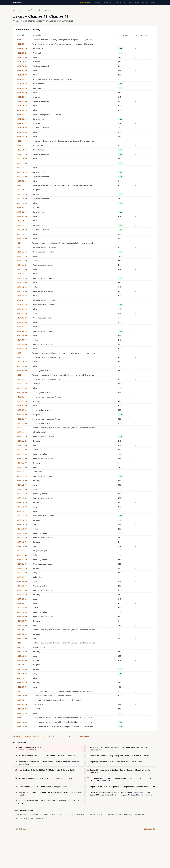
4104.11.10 (22, 252)
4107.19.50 (22, 533)
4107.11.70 (22, 463)
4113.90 (20, 678)
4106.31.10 (22, 401)
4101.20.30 (22, 57)
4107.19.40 (22, 529)
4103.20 (20, 190)
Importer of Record (21, 819)
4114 (19, 691)
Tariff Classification (124, 815)
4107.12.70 (22, 502)
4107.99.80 (22, 625)
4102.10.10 (22, 150)
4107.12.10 (22, 476)
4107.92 (20, 577)
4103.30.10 (22, 212)
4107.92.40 (22, 582)
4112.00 (20, 630)
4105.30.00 (22, 371)
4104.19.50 (22, 296)
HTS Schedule (107, 3)
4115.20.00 (22, 727)
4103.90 (20, 221)
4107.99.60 (22, 617)
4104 (19, 243)
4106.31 (20, 397)
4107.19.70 (22, 542)
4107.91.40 (22, 555)
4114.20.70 (22, 713)
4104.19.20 (22, 283)
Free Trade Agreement (38, 819)
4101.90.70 (22, 137)
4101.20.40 (22, 66)
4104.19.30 (22, 287)
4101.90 (20, 115)
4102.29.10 (22, 172)
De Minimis (111, 815)
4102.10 (20, 145)
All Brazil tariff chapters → (54, 736)
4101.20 (20, 44)
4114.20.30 (22, 704)
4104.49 (20, 327)
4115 (19, 718)
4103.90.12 (22, 230)
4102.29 (20, 168)
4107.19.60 (22, 538)
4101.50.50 (22, 106)
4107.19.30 (22, 525)
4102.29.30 (22, 181)
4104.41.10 (22, 305)
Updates (153, 3)
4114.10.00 (22, 696)
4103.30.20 (22, 216)
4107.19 (20, 511)
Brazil (38, 10)
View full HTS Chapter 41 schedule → (27, 736)
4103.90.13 (22, 234)
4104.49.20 (22, 336)
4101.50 (20, 79)
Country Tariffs (27, 10)
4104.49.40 (22, 344)
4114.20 (20, 700)
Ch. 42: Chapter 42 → (149, 829)
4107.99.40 (22, 608)
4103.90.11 (22, 225)
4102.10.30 (22, 159)
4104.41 (20, 300)
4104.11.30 (22, 261)
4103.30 (20, 208)
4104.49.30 (22, 340)
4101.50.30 (22, 93)
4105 (19, 353)
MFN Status (45, 815)
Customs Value (80, 815)
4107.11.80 (22, 467)
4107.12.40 (22, 489)
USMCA (101, 815)
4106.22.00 (22, 393)
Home (16, 10)
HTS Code (68, 815)
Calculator (96, 3)
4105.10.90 (22, 366)
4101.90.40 (22, 128)
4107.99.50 (22, 612)
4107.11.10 (22, 437)
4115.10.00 (22, 722)
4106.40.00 (22, 415)
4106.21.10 (22, 384)
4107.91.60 (22, 564)
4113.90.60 (22, 687)
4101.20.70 (22, 75)
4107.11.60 (22, 459)
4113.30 (20, 665)
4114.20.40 (22, 709)
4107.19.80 (22, 546)
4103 (19, 185)
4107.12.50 (22, 494)
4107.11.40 (22, 450)
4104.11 (20, 247)
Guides (145, 3)
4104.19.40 (22, 291)
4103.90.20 (22, 239)
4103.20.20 (22, 199)
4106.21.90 (22, 388)
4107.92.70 (22, 595)
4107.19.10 (22, 516)
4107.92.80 (22, 599)
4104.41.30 (22, 314)
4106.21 (20, 379)
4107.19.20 (22, 520)
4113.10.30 (22, 652)
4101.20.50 (22, 70)
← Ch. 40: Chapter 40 (21, 829)
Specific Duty (33, 815)
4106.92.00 (22, 423)
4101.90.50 (22, 132)
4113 (19, 643)
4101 (19, 40)
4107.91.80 (22, 573)
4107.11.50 (22, 454)
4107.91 (20, 551)
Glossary (136, 3)
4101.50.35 (22, 97)
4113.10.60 (22, 656)
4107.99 (20, 603)
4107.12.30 (22, 485)
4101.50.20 (22, 88)
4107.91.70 (22, 568)
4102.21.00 (22, 163)
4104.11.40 (22, 265)
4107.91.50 (22, 560)
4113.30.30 (22, 669)
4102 (19, 141)
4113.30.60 (22, 674)
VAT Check (127, 3)
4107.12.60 (22, 498)
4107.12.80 (22, 507)
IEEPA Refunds (85, 3)
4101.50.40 (22, 101)
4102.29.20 (22, 177)
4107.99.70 (22, 621)
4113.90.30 (22, 683)
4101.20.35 (22, 62)
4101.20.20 (22, 53)
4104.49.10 (22, 331)
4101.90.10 (22, 119)
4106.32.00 (22, 410)
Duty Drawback (139, 815)
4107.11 (20, 432)
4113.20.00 (22, 660)
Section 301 (92, 815)
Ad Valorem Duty (20, 815)
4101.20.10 (22, 48)
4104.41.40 (22, 318)
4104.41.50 (22, 322)
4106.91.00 (22, 419)
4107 (19, 428)
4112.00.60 (22, 639)
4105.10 (20, 357)
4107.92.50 (22, 586)
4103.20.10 (22, 194)
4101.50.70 (22, 110)
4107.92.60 (22, 590)
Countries (118, 3)
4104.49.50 (22, 349)
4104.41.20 (22, 309)
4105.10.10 (22, 362)
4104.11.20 (22, 256)
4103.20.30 (22, 203)
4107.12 (20, 472)
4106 (19, 375)
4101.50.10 (22, 84)
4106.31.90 (22, 406)
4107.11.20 (22, 441)
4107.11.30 (22, 445)
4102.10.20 (22, 154)
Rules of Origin (57, 815)
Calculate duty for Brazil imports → (79, 736)
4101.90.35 (22, 123)
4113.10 (20, 647)
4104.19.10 (22, 278)
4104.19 (20, 274)
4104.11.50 (22, 269)
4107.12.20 (22, 481)
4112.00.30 (22, 634)
